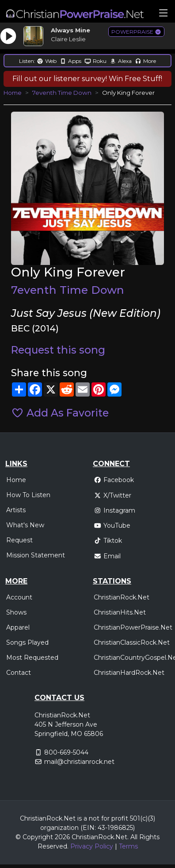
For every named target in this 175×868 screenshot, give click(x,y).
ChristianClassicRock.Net (132, 642)
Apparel (18, 627)
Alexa (121, 61)
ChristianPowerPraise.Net (133, 627)
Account (19, 597)
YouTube (112, 525)
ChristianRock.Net (122, 597)
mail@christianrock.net (79, 762)
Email (107, 556)
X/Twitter (112, 495)
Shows (16, 612)
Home (13, 93)
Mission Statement (36, 555)
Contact (19, 673)
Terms (128, 846)
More (145, 61)
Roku (95, 61)
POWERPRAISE (136, 32)
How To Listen (28, 495)
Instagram (114, 510)
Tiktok (108, 541)
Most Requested (32, 658)
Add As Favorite (60, 413)
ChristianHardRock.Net (129, 673)
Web (47, 61)
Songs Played (27, 642)
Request (19, 540)
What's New (25, 525)
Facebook (114, 480)
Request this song (58, 350)
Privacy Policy (92, 846)
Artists (16, 510)
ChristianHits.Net (120, 612)
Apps (70, 61)
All (134, 837)
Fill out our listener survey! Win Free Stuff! (87, 79)
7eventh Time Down (62, 93)
